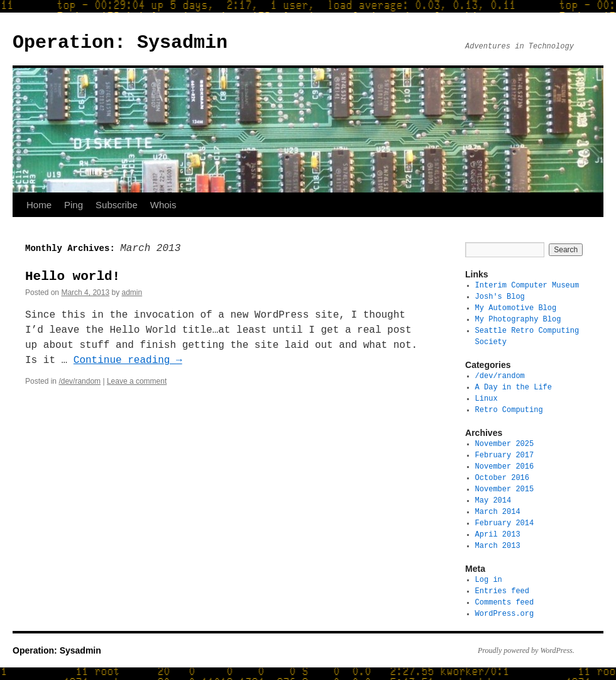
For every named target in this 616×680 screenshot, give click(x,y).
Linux (487, 399)
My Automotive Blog (516, 308)
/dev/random (80, 381)
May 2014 (493, 500)
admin (132, 293)
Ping (74, 205)
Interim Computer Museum (527, 285)
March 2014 (498, 512)
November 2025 (505, 444)
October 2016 (502, 478)
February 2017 (505, 455)
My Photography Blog (518, 319)
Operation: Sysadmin (120, 42)
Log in (489, 580)
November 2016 (505, 466)
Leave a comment (137, 381)
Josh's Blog (500, 297)
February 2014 (505, 523)
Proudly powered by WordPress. (526, 650)
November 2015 (505, 489)
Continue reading (128, 360)
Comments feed (505, 602)
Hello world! (73, 276)
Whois (163, 205)
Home (39, 205)
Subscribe (117, 205)
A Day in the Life (514, 387)
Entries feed (502, 591)
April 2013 (498, 534)
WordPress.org (505, 614)
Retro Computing (509, 410)
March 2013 (498, 546)
